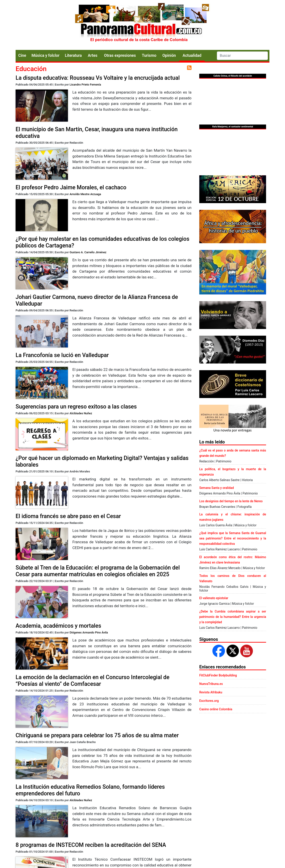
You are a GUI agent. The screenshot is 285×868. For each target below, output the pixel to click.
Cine (22, 55)
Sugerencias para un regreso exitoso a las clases (76, 407)
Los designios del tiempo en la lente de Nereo (231, 501)
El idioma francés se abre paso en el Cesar (68, 516)
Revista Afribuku (211, 692)
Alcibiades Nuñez (81, 413)
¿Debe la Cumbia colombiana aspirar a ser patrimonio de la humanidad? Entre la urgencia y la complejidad (233, 617)
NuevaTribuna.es (211, 684)
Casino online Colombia (216, 709)
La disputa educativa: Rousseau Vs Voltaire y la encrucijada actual (98, 78)
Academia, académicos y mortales (58, 626)
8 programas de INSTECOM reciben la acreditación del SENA (91, 845)
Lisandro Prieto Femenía (85, 85)
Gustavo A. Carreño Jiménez (88, 252)
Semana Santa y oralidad (217, 488)
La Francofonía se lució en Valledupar (62, 355)
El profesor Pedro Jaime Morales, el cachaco (71, 187)
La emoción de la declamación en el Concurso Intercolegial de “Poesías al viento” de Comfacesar (93, 681)
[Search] (242, 56)
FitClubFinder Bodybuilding (218, 675)
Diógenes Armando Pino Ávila (89, 632)
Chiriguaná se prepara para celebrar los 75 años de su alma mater (97, 735)
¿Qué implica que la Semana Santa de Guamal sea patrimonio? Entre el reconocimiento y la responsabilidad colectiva (233, 538)
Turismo (149, 55)
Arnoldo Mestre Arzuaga (85, 194)
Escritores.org (209, 701)
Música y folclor (45, 55)
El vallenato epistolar (214, 598)
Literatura (73, 55)
